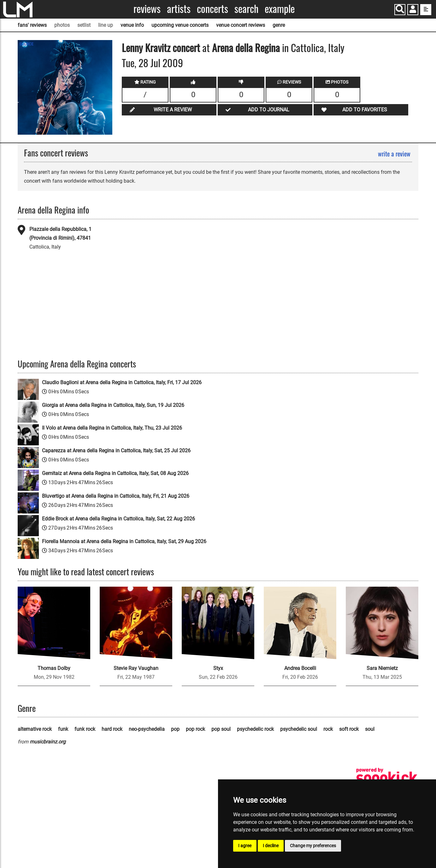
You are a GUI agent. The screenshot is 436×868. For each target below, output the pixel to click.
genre (279, 25)
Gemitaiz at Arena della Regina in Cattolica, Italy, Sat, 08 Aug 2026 (115, 473)
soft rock (349, 729)
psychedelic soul (299, 729)
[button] (413, 10)
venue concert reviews (241, 25)
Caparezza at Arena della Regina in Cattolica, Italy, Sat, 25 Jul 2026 (116, 451)
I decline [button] (271, 846)
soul (370, 729)
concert (185, 47)
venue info (132, 25)
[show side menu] (426, 10)
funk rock (85, 729)
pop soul (221, 729)
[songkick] (387, 778)
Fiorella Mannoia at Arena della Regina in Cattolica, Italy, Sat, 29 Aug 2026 (124, 541)
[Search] (400, 10)
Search (246, 9)
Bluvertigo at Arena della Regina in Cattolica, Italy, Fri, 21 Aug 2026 (116, 496)
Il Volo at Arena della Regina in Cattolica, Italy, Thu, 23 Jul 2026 (112, 428)
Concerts (212, 9)
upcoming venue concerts (180, 25)
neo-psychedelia (147, 729)
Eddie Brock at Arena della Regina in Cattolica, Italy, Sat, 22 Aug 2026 (118, 519)
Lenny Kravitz (146, 47)
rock (328, 729)
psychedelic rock (255, 729)
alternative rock (35, 729)
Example (280, 9)
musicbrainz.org (48, 742)
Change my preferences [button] (313, 846)
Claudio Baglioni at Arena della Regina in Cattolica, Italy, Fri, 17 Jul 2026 (122, 382)
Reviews (147, 9)
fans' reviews (32, 25)
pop (175, 729)
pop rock (195, 729)
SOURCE (26, 44)
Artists (179, 9)
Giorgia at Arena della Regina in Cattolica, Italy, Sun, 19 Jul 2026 (113, 405)
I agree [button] (245, 846)
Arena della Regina (246, 47)
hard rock (112, 729)
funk (63, 729)
